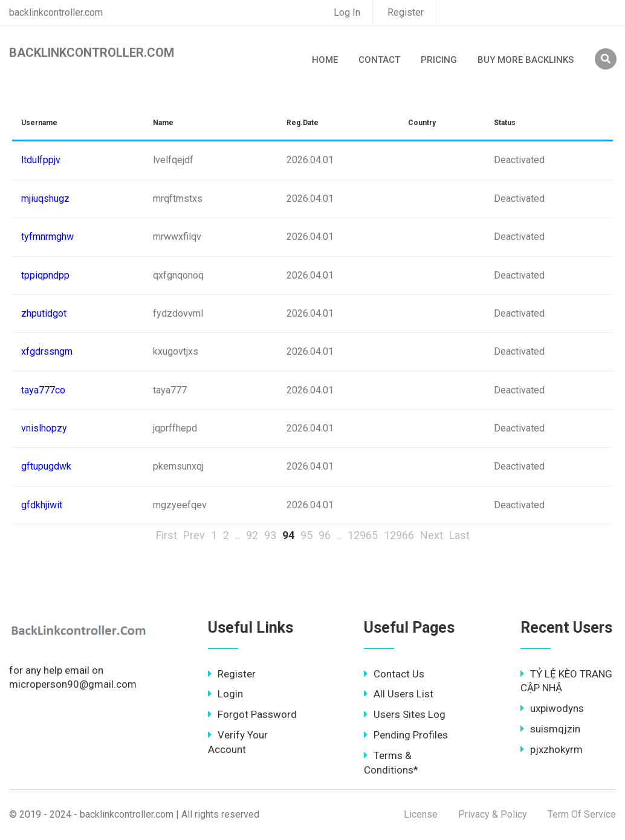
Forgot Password (252, 714)
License (421, 814)
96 (325, 535)
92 (252, 535)
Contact (379, 60)
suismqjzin (550, 729)
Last (459, 535)
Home (325, 60)
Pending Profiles (406, 735)
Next (432, 535)
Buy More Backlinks (526, 60)
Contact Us (394, 674)
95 (306, 535)
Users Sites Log (405, 714)
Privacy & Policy (493, 814)
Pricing (439, 60)
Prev (194, 535)
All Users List (399, 694)
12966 (399, 535)
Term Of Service (582, 814)
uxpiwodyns (552, 708)
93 (270, 535)
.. (238, 535)
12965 (363, 535)
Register (406, 12)
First (167, 535)
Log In (347, 12)
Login (225, 694)
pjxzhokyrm (552, 749)
